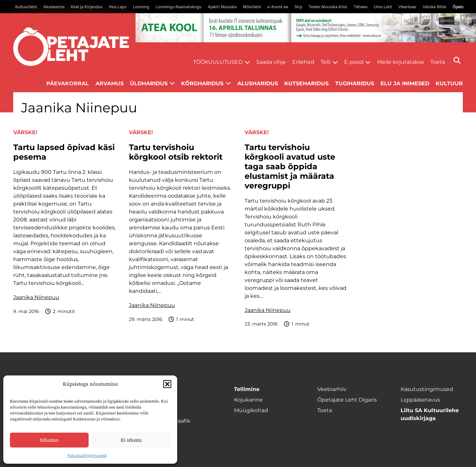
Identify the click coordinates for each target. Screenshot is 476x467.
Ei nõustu (131, 440)
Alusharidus (258, 83)
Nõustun (49, 440)
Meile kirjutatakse (401, 62)
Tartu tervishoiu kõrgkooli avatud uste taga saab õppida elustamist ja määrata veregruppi (290, 166)
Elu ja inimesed (405, 83)
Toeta (438, 62)
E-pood (354, 62)
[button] (167, 384)
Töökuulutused (218, 62)
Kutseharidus (306, 83)
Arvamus (110, 83)
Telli (326, 62)
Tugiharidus (355, 83)
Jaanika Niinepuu (36, 297)
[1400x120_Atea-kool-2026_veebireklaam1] (306, 28)
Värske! (25, 132)
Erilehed (303, 62)
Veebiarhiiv (332, 389)
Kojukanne (248, 400)
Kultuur (449, 83)
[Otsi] (457, 60)
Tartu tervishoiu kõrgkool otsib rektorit (176, 152)
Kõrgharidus (202, 83)
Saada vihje (271, 62)
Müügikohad (251, 410)
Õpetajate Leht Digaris (347, 400)
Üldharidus (149, 83)
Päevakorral (68, 83)
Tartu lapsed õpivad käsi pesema (64, 152)
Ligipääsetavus (420, 400)
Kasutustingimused (87, 455)
